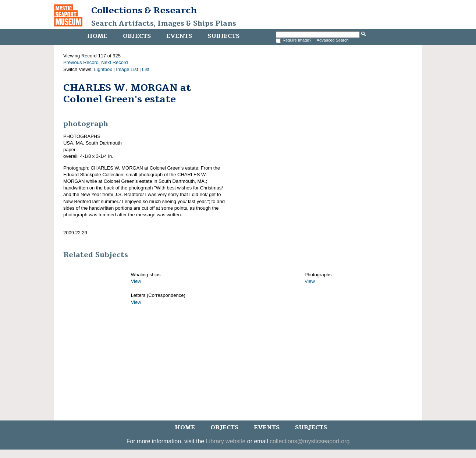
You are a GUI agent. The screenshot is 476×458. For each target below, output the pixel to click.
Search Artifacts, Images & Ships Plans (164, 24)
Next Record (114, 62)
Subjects (223, 36)
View (136, 281)
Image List (127, 69)
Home (97, 36)
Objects (137, 36)
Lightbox (103, 69)
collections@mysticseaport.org (310, 441)
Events (179, 36)
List (146, 69)
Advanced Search (333, 40)
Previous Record (81, 62)
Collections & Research (144, 10)
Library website (226, 441)
